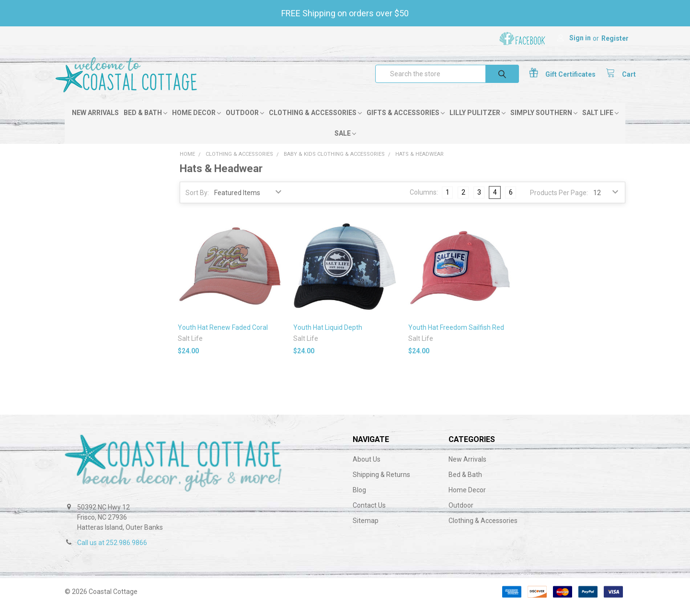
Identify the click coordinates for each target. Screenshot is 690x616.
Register (615, 38)
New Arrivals (95, 123)
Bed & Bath (145, 123)
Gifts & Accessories (406, 123)
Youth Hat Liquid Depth (328, 337)
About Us (367, 470)
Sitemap (366, 531)
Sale (345, 144)
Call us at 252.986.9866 (112, 553)
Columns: (424, 203)
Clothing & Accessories (315, 123)
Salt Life (600, 123)
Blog (359, 500)
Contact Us (369, 516)
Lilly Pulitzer (477, 123)
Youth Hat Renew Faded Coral (223, 337)
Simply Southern (544, 123)
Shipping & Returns (381, 485)
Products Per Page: (559, 203)
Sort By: (197, 203)
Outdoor (245, 123)
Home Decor (196, 123)
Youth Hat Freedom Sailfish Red (456, 337)
